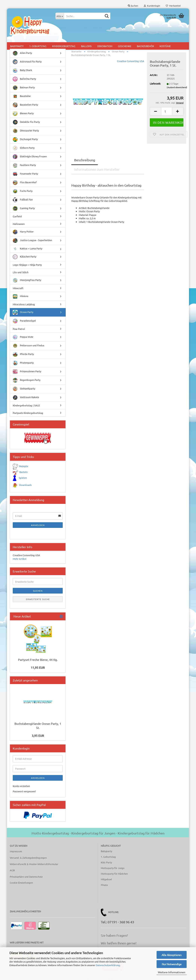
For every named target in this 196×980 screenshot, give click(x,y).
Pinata (104, 885)
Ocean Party (23, 312)
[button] (155, 111)
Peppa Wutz (23, 337)
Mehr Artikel (20, 559)
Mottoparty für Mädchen (114, 874)
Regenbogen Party (27, 380)
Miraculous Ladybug (24, 304)
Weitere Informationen (172, 972)
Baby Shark (22, 70)
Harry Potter (23, 232)
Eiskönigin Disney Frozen (30, 157)
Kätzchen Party (24, 257)
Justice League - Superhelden (32, 240)
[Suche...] (60, 16)
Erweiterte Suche (38, 599)
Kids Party (106, 862)
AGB (12, 870)
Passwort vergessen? (24, 791)
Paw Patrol (19, 329)
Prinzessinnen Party (27, 372)
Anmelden (38, 525)
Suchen (38, 591)
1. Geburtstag (108, 857)
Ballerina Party (24, 79)
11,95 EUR (38, 667)
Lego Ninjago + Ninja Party (27, 265)
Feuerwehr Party (25, 174)
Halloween (19, 224)
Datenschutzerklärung (108, 965)
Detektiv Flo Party (26, 122)
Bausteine (22, 96)
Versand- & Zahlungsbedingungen (28, 858)
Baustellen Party (25, 105)
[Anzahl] (167, 111)
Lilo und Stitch (21, 272)
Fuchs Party (23, 191)
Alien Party (22, 53)
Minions (21, 296)
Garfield (17, 216)
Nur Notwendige (172, 964)
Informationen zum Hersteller (97, 169)
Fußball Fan (23, 200)
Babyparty (106, 851)
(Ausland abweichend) (177, 87)
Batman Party (24, 88)
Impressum (16, 851)
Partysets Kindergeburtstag (28, 413)
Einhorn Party (24, 148)
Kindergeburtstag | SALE (26, 405)
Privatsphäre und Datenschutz (26, 877)
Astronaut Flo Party (27, 62)
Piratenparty (23, 363)
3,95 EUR (38, 735)
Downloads (25, 485)
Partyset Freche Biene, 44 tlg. (38, 660)
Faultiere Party (24, 165)
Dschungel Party (25, 139)
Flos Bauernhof (25, 183)
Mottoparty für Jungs (113, 868)
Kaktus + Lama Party (28, 249)
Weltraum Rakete (26, 397)
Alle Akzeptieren (172, 955)
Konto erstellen (21, 786)
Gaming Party (24, 208)
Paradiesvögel (24, 321)
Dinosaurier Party (26, 131)
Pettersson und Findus (29, 346)
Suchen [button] (133, 6)
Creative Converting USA (131, 61)
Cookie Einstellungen (21, 883)
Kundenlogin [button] (152, 6)
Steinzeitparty (24, 389)
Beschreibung (85, 160)
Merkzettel (173, 6)
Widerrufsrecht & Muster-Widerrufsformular (34, 864)
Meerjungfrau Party (27, 280)
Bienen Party (23, 114)
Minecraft (18, 288)
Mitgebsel (106, 879)
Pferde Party (23, 354)
